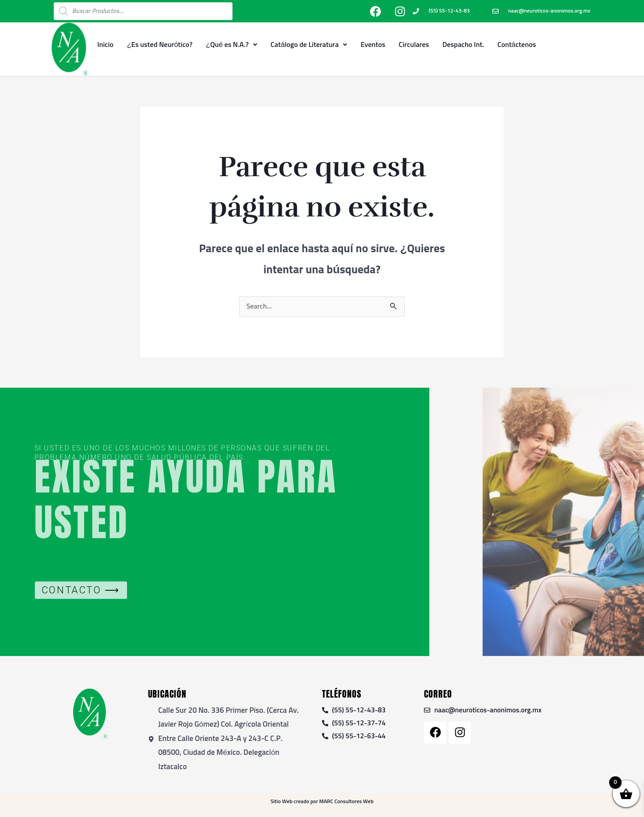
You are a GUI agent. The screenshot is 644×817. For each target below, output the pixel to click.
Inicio (105, 45)
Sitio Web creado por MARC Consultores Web (322, 803)
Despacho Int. (463, 45)
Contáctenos (517, 45)
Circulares (414, 45)
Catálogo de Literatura (309, 45)
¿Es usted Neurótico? (160, 45)
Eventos (373, 45)
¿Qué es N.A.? (231, 45)
